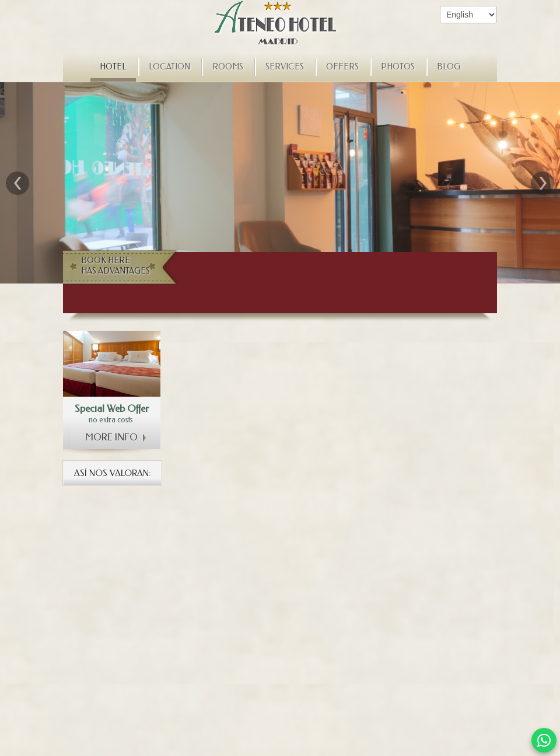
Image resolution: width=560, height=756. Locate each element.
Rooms (228, 67)
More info (112, 437)
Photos (398, 67)
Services (285, 67)
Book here (118, 266)
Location (169, 67)
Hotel (113, 67)
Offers (342, 67)
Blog (449, 67)
